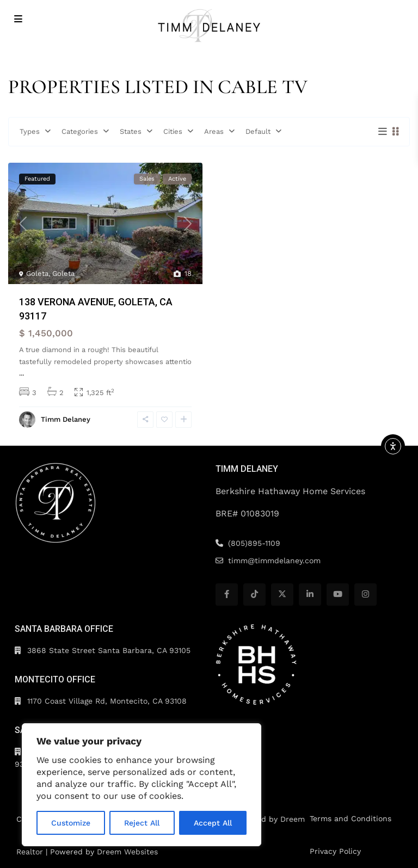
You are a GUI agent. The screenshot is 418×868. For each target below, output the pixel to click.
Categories (80, 131)
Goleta (37, 273)
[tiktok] (254, 595)
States (131, 131)
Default (258, 131)
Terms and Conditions (351, 818)
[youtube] (338, 595)
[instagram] (365, 595)
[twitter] (282, 595)
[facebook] (227, 595)
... (21, 373)
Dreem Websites (127, 852)
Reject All (142, 823)
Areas (214, 131)
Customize (71, 823)
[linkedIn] (310, 595)
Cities (173, 131)
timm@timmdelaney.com (274, 561)
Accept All (213, 823)
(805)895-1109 (254, 543)
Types (30, 131)
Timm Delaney (66, 419)
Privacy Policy (335, 851)
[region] (142, 785)
